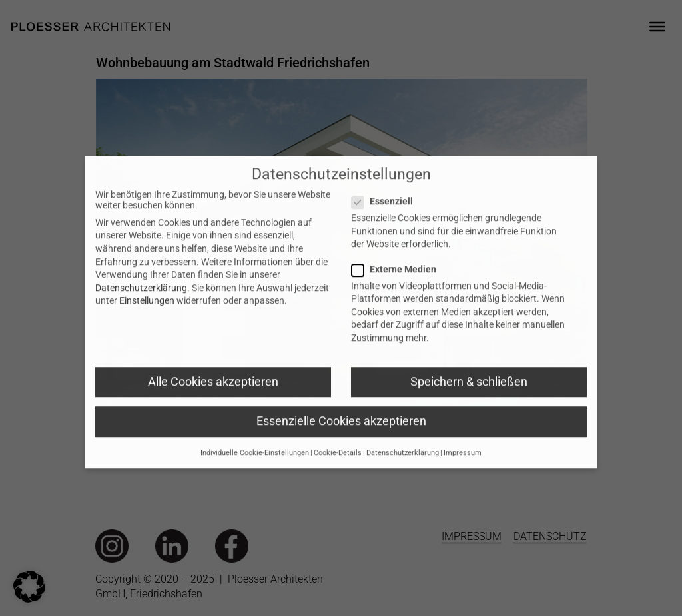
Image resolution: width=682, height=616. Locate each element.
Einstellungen (147, 318)
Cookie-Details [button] (338, 470)
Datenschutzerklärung (141, 304)
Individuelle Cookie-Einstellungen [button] (255, 470)
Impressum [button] (463, 470)
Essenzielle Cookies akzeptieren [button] (341, 438)
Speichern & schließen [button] (469, 398)
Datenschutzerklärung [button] (403, 470)
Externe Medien (404, 286)
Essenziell (392, 218)
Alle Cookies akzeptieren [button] (213, 398)
